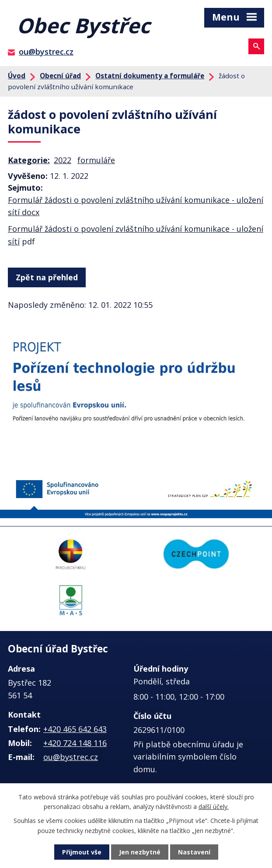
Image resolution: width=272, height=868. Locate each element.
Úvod (17, 76)
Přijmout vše (82, 852)
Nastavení (194, 852)
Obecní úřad (60, 76)
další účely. (214, 807)
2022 (63, 160)
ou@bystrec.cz (46, 52)
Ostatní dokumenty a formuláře (150, 76)
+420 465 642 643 (75, 729)
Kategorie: (29, 160)
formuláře (96, 160)
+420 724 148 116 (75, 743)
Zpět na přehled (47, 277)
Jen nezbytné (140, 852)
